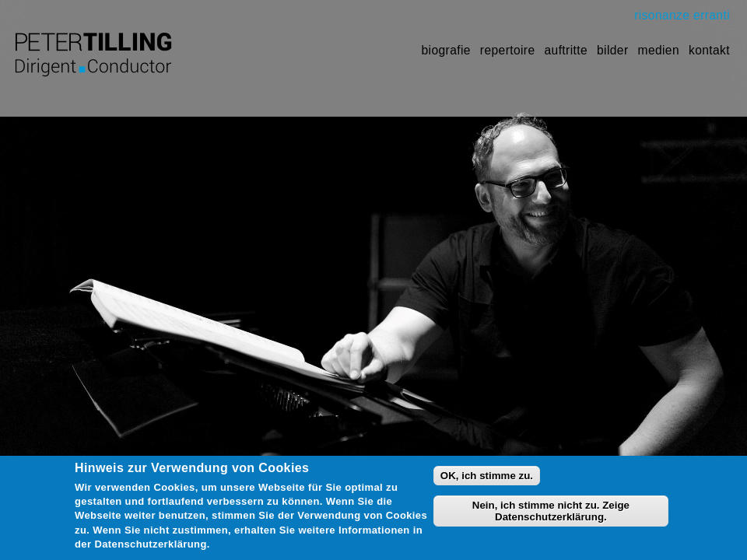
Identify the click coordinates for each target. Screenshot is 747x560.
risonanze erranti (682, 15)
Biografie (446, 50)
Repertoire (508, 50)
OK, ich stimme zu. (487, 481)
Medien (659, 50)
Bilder (612, 50)
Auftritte (566, 50)
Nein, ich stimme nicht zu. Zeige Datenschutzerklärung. (551, 517)
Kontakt (709, 50)
